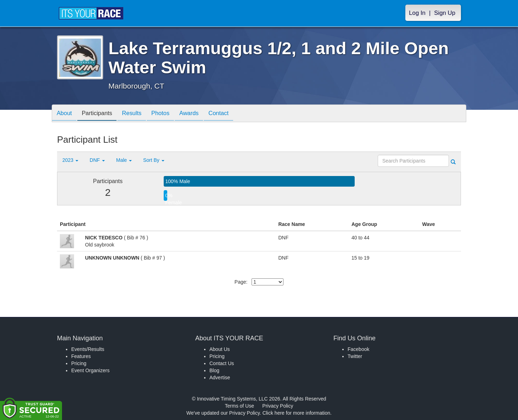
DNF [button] (97, 160)
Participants (100, 114)
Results (137, 114)
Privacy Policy (278, 406)
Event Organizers (90, 370)
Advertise (220, 378)
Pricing (79, 363)
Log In (417, 13)
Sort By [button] (154, 160)
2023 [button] (70, 160)
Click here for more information (296, 413)
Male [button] (124, 160)
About (65, 114)
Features (81, 356)
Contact (229, 114)
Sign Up (445, 13)
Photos (167, 114)
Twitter (355, 356)
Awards (198, 114)
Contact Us (222, 363)
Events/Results (88, 349)
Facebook (358, 349)
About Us (220, 349)
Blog (214, 370)
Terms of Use (240, 406)
